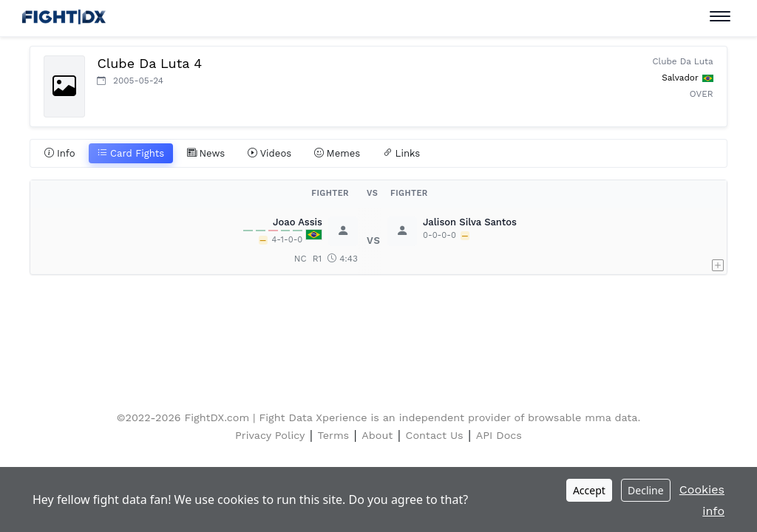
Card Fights (131, 154)
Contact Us (435, 435)
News (206, 154)
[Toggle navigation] (720, 17)
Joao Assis (298, 222)
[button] (718, 241)
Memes (337, 154)
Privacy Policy (270, 435)
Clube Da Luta (682, 61)
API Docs (499, 435)
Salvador (680, 78)
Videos (270, 154)
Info (60, 154)
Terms (334, 435)
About (377, 435)
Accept (589, 490)
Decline (646, 490)
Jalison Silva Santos (470, 222)
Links (402, 154)
